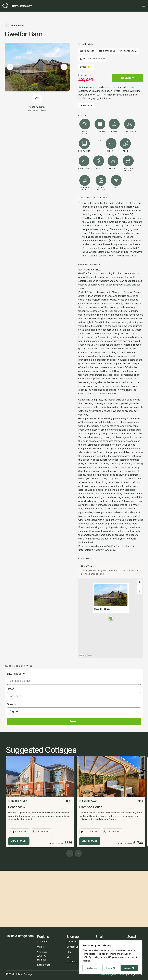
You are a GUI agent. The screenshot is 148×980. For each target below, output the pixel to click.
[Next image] (64, 67)
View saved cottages (37, 110)
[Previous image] (10, 67)
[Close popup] (128, 584)
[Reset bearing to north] (140, 591)
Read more (87, 105)
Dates (11, 689)
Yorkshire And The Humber (42, 956)
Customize (92, 968)
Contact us (72, 947)
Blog (69, 952)
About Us (72, 942)
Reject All (111, 968)
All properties (14, 25)
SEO (121, 974)
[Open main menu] (144, 6)
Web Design (107, 974)
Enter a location (17, 674)
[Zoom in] (140, 582)
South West (43, 965)
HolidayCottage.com (17, 6)
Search (74, 721)
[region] (110, 957)
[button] (111, 618)
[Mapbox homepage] (86, 655)
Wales (40, 947)
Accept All (129, 968)
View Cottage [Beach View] (19, 841)
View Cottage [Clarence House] (90, 841)
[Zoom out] (140, 587)
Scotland (42, 942)
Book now (127, 78)
